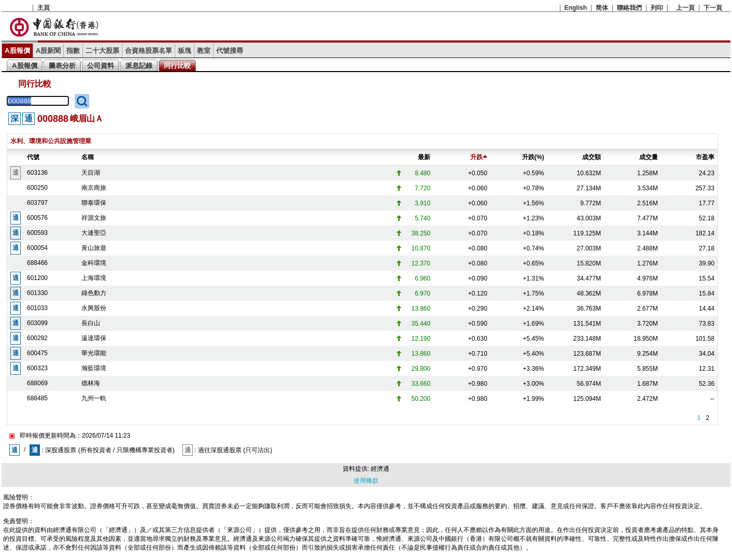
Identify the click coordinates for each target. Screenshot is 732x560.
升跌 (479, 157)
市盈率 (705, 157)
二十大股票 (102, 51)
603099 (37, 323)
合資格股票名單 (149, 51)
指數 (73, 51)
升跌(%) (533, 157)
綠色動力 (94, 293)
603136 (37, 173)
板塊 (185, 51)
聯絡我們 (629, 8)
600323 (37, 368)
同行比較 (177, 66)
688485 (37, 398)
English (576, 8)
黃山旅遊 (94, 248)
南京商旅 (94, 188)
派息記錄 (139, 66)
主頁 (44, 8)
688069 (37, 383)
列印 (657, 8)
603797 (37, 203)
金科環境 (94, 263)
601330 (37, 293)
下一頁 (713, 8)
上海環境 (94, 278)
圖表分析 (62, 66)
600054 (37, 248)
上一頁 (685, 8)
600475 (37, 353)
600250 (37, 188)
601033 (37, 308)
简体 (602, 8)
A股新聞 (48, 51)
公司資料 (101, 66)
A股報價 (17, 51)
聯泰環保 (94, 203)
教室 (204, 51)
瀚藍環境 (94, 368)
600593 (37, 233)
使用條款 (366, 481)
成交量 (649, 157)
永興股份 (94, 308)
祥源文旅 (94, 218)
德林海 (91, 383)
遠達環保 (94, 338)
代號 (33, 157)
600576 (37, 218)
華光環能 (94, 353)
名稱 (88, 157)
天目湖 (91, 173)
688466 (37, 263)
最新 (424, 157)
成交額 (592, 157)
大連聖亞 (94, 233)
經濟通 (380, 469)
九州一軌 (94, 398)
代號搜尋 (230, 51)
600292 (37, 338)
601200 (37, 278)
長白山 (91, 323)
